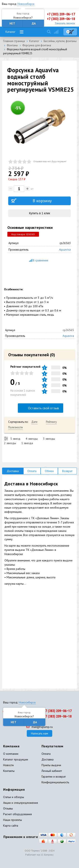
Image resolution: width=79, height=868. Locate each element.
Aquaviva (65, 250)
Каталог (10, 32)
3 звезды (49, 439)
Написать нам (39, 733)
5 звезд (15, 439)
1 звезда (27, 443)
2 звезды (10, 443)
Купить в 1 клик (40, 213)
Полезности (15, 427)
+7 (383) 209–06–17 (61, 14)
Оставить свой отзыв (41, 408)
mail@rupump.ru (39, 727)
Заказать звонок (65, 23)
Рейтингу (51, 422)
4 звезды (32, 439)
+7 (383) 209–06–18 (61, 19)
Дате (34, 422)
